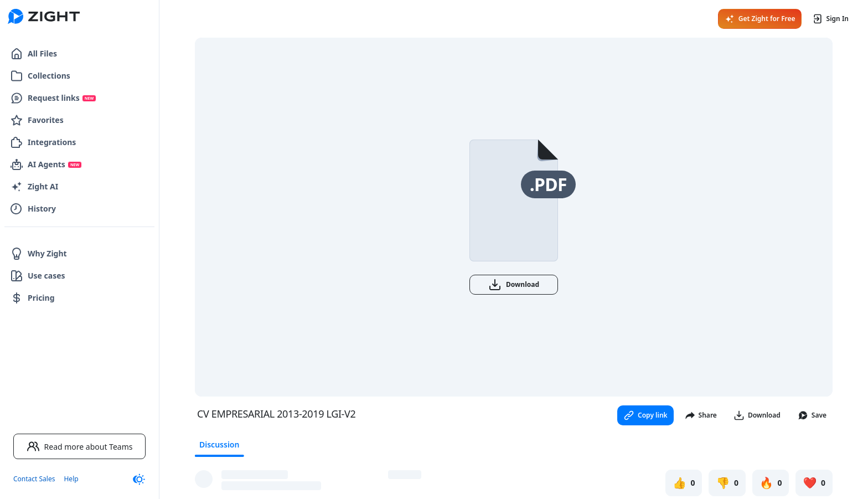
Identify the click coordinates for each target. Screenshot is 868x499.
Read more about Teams (80, 446)
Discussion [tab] (219, 444)
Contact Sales (34, 479)
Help (71, 479)
